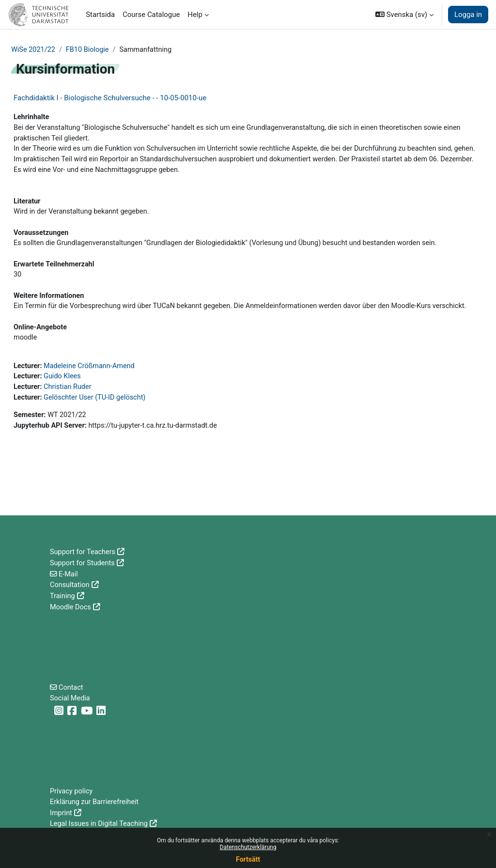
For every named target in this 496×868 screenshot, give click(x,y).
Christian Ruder (69, 407)
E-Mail (69, 573)
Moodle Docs (71, 606)
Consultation (70, 585)
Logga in (468, 15)
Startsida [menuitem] (100, 15)
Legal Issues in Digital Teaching (100, 824)
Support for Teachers (84, 552)
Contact (72, 687)
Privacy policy (72, 791)
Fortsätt (248, 859)
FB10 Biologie (89, 50)
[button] (404, 15)
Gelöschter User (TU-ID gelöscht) (97, 418)
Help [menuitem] (195, 15)
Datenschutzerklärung (248, 847)
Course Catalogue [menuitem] (151, 15)
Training (63, 595)
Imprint (61, 813)
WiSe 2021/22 (34, 50)
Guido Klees (64, 396)
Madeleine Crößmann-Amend (92, 385)
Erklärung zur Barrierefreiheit (96, 802)
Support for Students (83, 563)
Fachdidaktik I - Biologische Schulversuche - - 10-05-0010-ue (110, 98)
